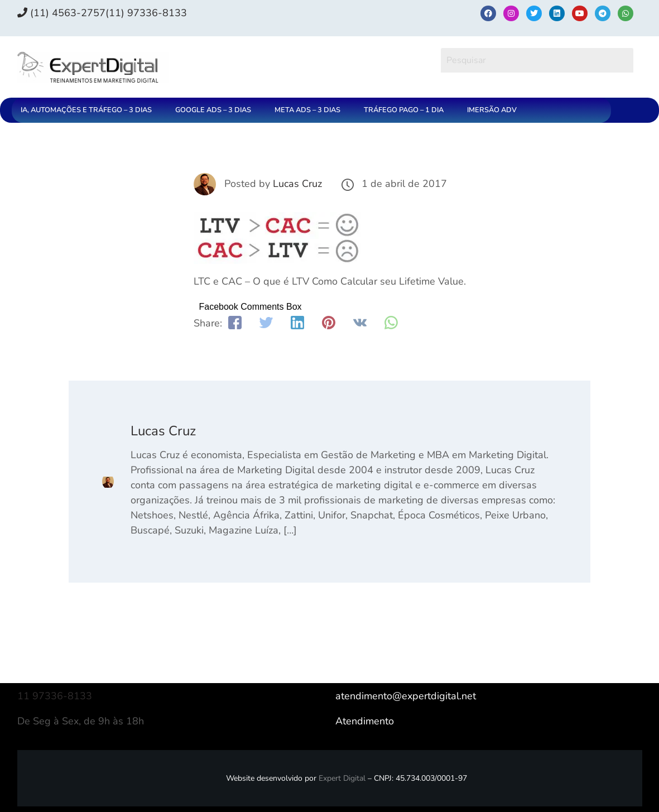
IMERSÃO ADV (492, 110)
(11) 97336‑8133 (146, 13)
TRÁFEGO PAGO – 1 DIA (404, 110)
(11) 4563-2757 (61, 13)
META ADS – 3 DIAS (307, 110)
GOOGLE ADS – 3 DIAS (213, 110)
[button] (89, 110)
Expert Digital (342, 778)
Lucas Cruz (297, 184)
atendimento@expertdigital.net (406, 696)
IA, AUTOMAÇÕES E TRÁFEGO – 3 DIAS (86, 110)
